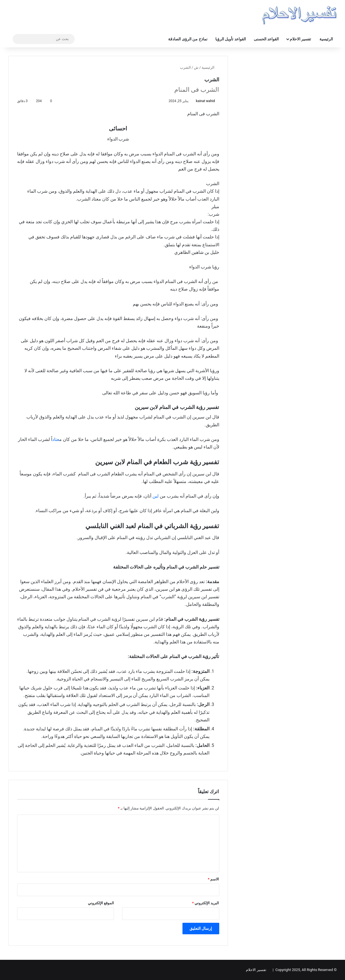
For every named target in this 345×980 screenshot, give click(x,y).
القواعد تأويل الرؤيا (231, 39)
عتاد (56, 439)
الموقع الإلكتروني (101, 903)
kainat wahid (205, 101)
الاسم (213, 879)
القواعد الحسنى (266, 39)
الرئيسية (326, 39)
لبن (156, 496)
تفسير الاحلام (300, 39)
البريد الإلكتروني (205, 903)
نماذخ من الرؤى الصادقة (188, 39)
